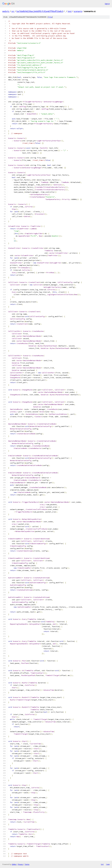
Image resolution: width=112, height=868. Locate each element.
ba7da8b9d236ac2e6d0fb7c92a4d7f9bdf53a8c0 (40, 11)
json (108, 864)
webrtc (6, 11)
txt (102, 864)
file (50, 17)
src (13, 11)
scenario (78, 11)
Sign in (107, 4)
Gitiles (14, 864)
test (70, 11)
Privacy (20, 864)
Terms (27, 864)
